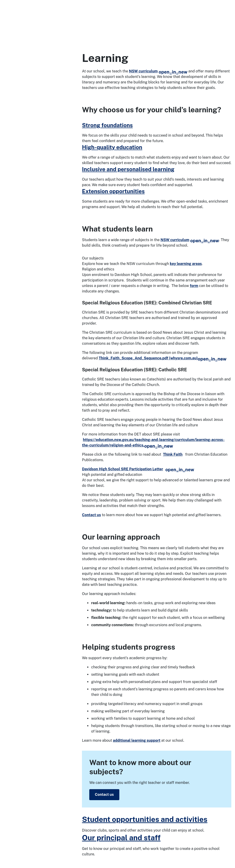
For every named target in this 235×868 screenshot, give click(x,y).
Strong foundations (107, 125)
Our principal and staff (121, 838)
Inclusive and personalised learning (128, 169)
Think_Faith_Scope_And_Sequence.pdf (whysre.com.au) (163, 358)
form (194, 286)
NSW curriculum (158, 71)
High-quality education (112, 147)
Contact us (91, 515)
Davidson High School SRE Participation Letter (138, 469)
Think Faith (173, 454)
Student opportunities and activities (145, 819)
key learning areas (186, 264)
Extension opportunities (113, 191)
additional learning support (137, 740)
